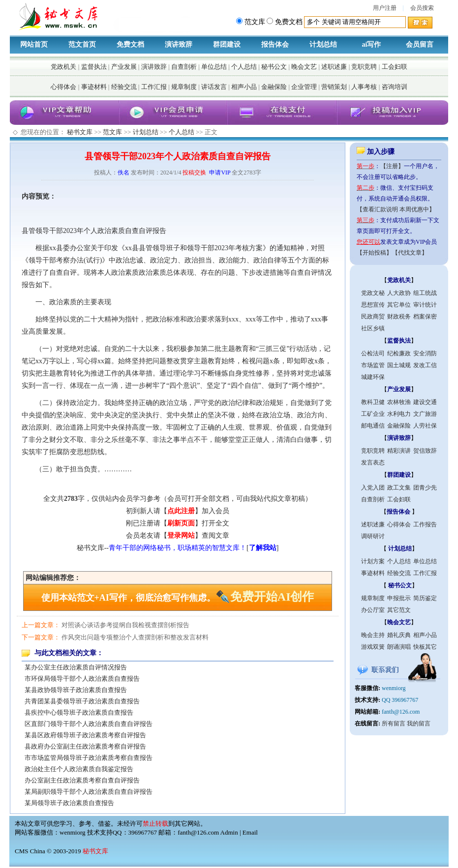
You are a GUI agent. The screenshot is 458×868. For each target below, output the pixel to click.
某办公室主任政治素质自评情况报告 (76, 667)
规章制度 (184, 87)
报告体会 (275, 44)
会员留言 (420, 44)
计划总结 (323, 44)
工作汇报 (154, 87)
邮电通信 (373, 426)
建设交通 (425, 402)
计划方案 (373, 561)
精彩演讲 (399, 451)
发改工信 (425, 365)
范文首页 (82, 44)
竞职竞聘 (364, 67)
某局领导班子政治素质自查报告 (69, 803)
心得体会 (63, 87)
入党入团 (373, 488)
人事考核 (364, 87)
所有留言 (394, 723)
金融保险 (274, 87)
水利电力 (399, 414)
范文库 (112, 132)
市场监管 (373, 365)
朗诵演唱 (399, 647)
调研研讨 (373, 536)
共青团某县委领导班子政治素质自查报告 (82, 701)
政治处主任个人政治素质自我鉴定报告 (79, 769)
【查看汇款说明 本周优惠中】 (396, 209)
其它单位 (399, 305)
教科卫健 (373, 402)
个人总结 (244, 67)
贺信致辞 (425, 451)
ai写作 (372, 44)
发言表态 (373, 463)
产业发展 (124, 67)
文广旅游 (425, 414)
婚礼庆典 (399, 635)
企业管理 (304, 87)
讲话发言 (214, 87)
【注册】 (392, 166)
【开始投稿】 (374, 253)
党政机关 (63, 67)
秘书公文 (274, 67)
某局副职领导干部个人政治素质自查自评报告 (89, 792)
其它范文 (399, 610)
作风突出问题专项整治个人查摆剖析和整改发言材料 (135, 637)
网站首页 (34, 44)
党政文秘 (373, 293)
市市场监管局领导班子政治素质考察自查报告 (89, 758)
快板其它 (425, 647)
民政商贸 (373, 317)
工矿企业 (373, 414)
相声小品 (244, 87)
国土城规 (399, 365)
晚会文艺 (304, 67)
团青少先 (425, 488)
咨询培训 (395, 87)
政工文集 (399, 488)
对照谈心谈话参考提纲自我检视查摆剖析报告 (125, 625)
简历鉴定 (425, 598)
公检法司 (373, 353)
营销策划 (334, 87)
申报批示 (399, 598)
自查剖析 (184, 67)
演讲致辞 (179, 44)
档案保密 (425, 317)
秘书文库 (80, 132)
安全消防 (425, 353)
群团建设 (227, 44)
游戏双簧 (373, 647)
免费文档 (130, 44)
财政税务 (399, 317)
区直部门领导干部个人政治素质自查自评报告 (89, 724)
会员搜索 (422, 8)
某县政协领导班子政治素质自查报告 (76, 690)
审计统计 (425, 305)
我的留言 (419, 723)
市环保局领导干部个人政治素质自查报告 (82, 679)
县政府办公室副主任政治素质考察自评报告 (85, 746)
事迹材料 (94, 87)
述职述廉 (334, 67)
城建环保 (373, 377)
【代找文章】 (410, 253)
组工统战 (425, 293)
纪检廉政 (399, 353)
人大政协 (399, 293)
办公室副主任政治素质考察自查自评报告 (82, 780)
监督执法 (94, 67)
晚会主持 (373, 635)
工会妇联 (395, 67)
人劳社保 (425, 426)
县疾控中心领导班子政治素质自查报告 (79, 712)
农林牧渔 (399, 402)
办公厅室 (373, 610)
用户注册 (385, 8)
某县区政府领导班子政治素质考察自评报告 (85, 735)
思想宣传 (373, 305)
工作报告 (425, 524)
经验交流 (124, 87)
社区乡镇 (373, 328)
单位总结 (214, 67)
